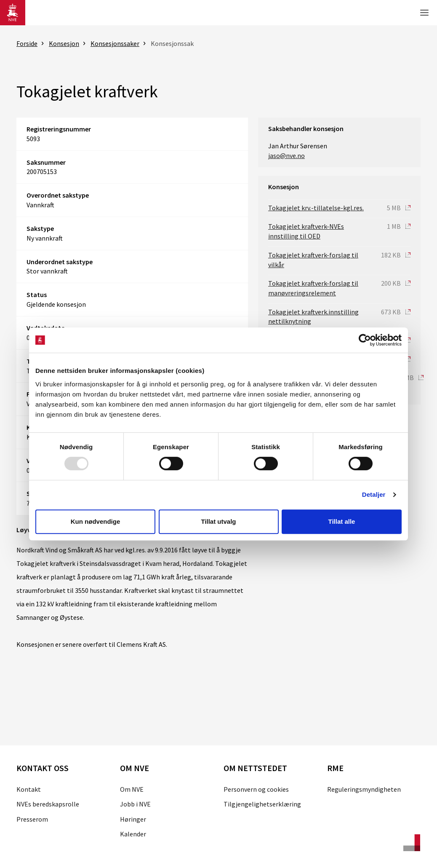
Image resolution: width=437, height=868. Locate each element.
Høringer (133, 819)
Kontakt (29, 789)
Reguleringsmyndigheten (364, 789)
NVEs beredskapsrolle (48, 804)
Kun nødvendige (96, 521)
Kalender (133, 834)
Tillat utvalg (218, 521)
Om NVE (132, 789)
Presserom (32, 819)
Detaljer (374, 494)
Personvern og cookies (256, 789)
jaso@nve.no (286, 155)
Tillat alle (342, 521)
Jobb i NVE (135, 804)
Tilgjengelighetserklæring (262, 804)
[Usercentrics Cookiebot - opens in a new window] (365, 340)
